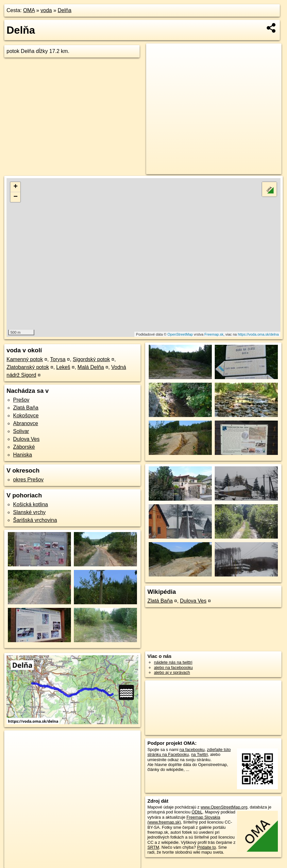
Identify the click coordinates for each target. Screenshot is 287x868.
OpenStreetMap (180, 334)
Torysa (58, 359)
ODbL (197, 812)
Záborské (24, 447)
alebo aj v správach (172, 672)
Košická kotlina (31, 504)
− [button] (16, 197)
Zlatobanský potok (28, 367)
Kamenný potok (25, 359)
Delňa (65, 10)
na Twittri (200, 754)
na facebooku (192, 750)
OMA (29, 10)
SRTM (153, 847)
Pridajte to (207, 847)
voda (46, 10)
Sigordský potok (92, 359)
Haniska (23, 455)
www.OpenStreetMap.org (224, 807)
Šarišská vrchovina (35, 520)
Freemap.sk (214, 334)
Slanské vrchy (29, 512)
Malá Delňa (91, 367)
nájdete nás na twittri (173, 662)
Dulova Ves (26, 439)
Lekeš (63, 367)
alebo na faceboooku (173, 668)
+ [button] (16, 187)
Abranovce (26, 423)
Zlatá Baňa (26, 408)
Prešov (21, 400)
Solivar (21, 431)
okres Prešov (28, 480)
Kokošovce (26, 416)
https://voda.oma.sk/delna (258, 334)
